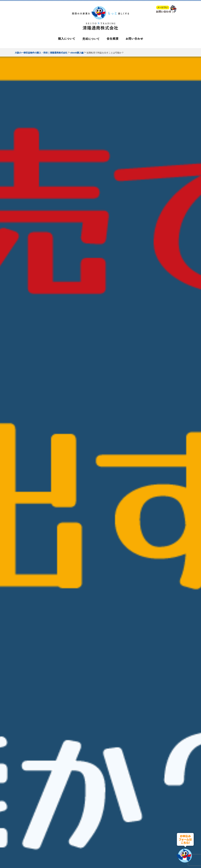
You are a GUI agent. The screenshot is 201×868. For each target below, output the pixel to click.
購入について (67, 40)
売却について (91, 40)
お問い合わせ (134, 40)
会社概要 (113, 40)
